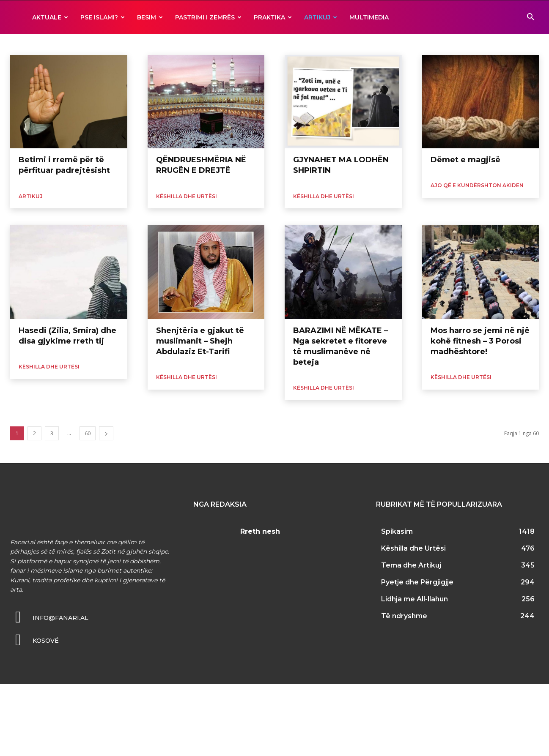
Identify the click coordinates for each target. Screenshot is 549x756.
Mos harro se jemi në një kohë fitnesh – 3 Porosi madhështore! (480, 341)
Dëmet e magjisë (465, 160)
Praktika (273, 17)
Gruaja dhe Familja (93, 44)
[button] (530, 18)
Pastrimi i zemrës (208, 17)
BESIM (150, 17)
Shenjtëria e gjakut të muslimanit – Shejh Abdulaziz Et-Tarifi (200, 341)
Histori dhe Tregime (194, 44)
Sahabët (373, 44)
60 (88, 433)
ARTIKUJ (321, 17)
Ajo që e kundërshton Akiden (477, 185)
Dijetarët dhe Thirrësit (37, 44)
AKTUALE (50, 17)
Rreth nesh (260, 531)
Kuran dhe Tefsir (245, 44)
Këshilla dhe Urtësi (187, 196)
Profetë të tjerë (337, 44)
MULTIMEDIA (369, 17)
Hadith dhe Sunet (143, 44)
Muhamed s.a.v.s (292, 44)
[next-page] (106, 433)
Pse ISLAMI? (103, 17)
